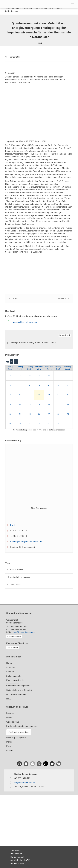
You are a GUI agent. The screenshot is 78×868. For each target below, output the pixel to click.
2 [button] (10, 385)
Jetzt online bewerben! (19, 732)
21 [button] (58, 405)
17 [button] (20, 405)
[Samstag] (68, 368)
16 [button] (10, 405)
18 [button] (30, 405)
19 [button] (39, 405)
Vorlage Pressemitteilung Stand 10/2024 (30, 343)
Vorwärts (62, 298)
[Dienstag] (29, 368)
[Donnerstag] (49, 368)
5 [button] (39, 385)
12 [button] (39, 395)
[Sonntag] (10, 368)
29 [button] (39, 376)
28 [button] (30, 376)
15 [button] (68, 395)
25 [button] (30, 414)
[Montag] (20, 368)
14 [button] (58, 395)
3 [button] (20, 385)
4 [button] (30, 385)
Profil (13, 525)
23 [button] (10, 414)
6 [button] (49, 385)
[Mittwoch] (39, 368)
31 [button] (58, 376)
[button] (72, 4)
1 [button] (68, 376)
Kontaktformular (14, 636)
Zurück (15, 298)
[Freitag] (58, 368)
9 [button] (10, 395)
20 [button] (49, 405)
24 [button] (20, 414)
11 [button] (30, 395)
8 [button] (68, 385)
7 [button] (58, 385)
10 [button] (20, 395)
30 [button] (49, 376)
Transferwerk (13, 647)
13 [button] (49, 395)
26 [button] (10, 376)
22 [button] (68, 405)
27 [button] (20, 376)
